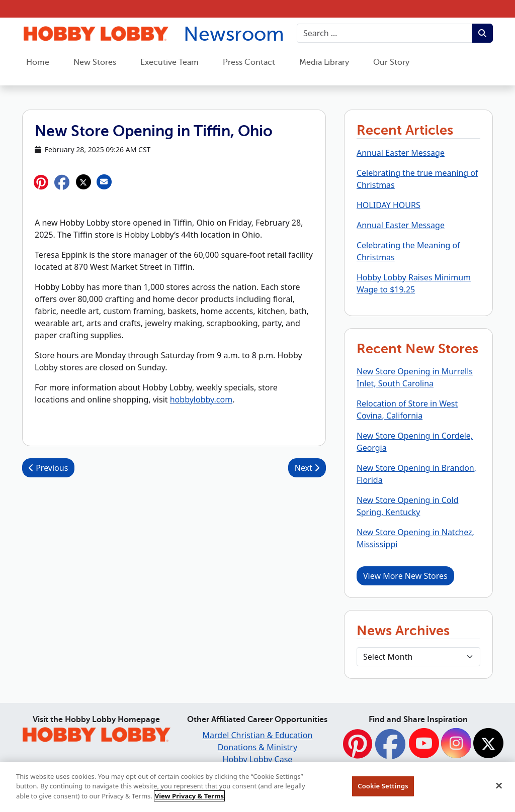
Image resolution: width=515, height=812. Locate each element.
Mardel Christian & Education (258, 735)
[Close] (499, 790)
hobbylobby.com (201, 399)
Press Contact (249, 62)
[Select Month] (418, 657)
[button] (62, 182)
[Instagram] (456, 744)
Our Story (391, 62)
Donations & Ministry (257, 747)
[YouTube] (424, 744)
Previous (48, 468)
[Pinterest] (358, 749)
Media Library (324, 62)
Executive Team (169, 62)
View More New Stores (405, 576)
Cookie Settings (383, 790)
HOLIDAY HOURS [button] (389, 205)
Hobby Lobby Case (258, 759)
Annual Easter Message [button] (401, 153)
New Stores (95, 62)
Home (38, 62)
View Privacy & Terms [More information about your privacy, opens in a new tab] (189, 800)
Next (307, 468)
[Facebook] (390, 749)
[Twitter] (488, 744)
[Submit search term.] (482, 33)
